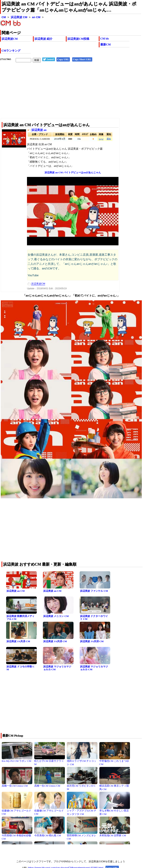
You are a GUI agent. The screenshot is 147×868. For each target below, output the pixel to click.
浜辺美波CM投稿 (78, 39)
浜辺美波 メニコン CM (56, 616)
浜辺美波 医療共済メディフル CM (20, 618)
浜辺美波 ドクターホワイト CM (94, 618)
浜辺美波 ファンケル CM (94, 591)
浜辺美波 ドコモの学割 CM (20, 668)
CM (4, 17)
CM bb (105, 39)
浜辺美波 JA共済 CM (18, 641)
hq (100, 139)
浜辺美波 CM (19, 17)
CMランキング (11, 51)
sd (102, 139)
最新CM (105, 45)
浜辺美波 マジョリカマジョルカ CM (57, 668)
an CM (36, 17)
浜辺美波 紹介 (43, 39)
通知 (109, 139)
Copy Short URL (82, 59)
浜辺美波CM (10, 39)
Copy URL (63, 59)
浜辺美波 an (39, 130)
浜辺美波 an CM (16, 591)
